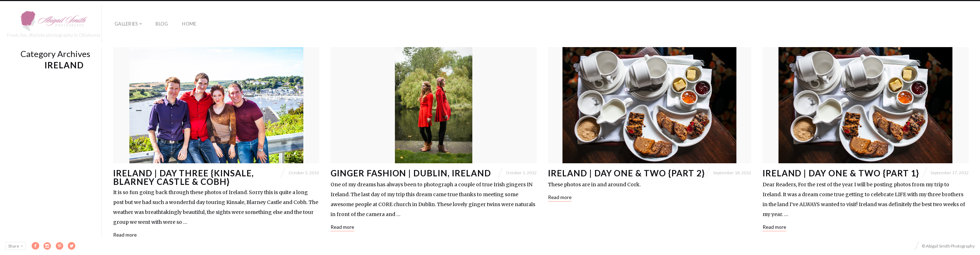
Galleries (126, 24)
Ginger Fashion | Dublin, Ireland (411, 173)
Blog (162, 24)
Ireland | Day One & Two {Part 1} (841, 173)
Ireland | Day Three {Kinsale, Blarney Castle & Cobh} (183, 177)
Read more (125, 235)
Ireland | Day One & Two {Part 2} (626, 173)
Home (189, 24)
